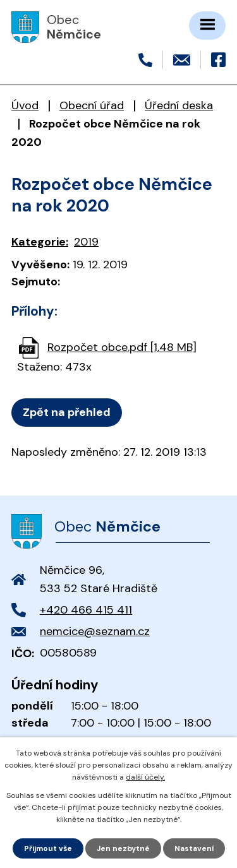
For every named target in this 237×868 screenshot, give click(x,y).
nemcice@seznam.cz (95, 631)
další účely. (145, 777)
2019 (86, 242)
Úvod (25, 105)
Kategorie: (40, 242)
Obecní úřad (92, 105)
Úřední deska (179, 105)
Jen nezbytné (123, 848)
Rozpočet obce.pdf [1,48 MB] (122, 347)
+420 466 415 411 (86, 610)
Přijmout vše (48, 848)
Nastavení (194, 848)
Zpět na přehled (67, 412)
